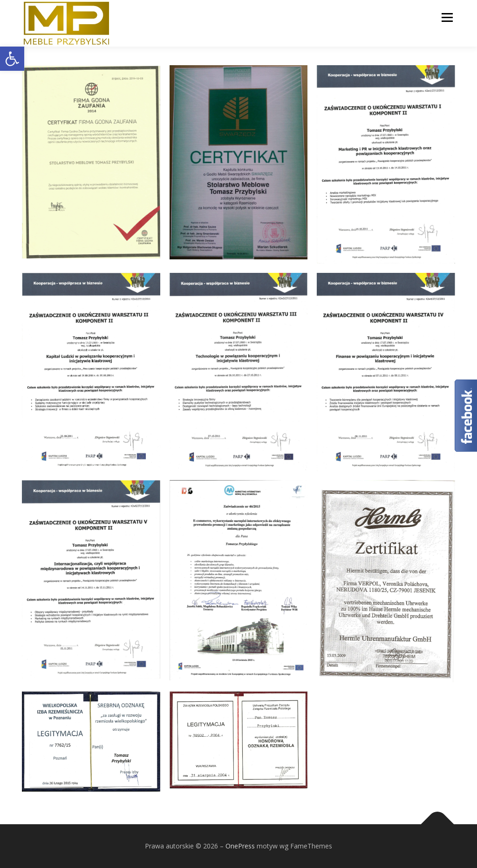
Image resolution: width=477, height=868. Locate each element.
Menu (447, 17)
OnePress (240, 846)
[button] (12, 59)
